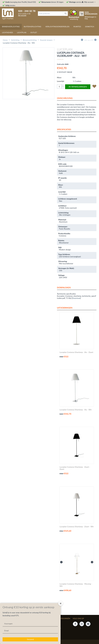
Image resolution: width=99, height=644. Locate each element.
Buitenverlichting (33, 27)
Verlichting (15, 40)
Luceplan (60, 59)
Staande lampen (46, 40)
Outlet (34, 33)
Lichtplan (22, 33)
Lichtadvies (7, 33)
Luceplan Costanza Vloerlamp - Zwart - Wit (77, 527)
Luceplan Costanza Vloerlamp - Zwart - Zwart (75, 468)
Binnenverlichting (11, 27)
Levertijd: (61, 81)
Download (76, 298)
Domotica (90, 27)
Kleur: (59, 77)
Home (5, 40)
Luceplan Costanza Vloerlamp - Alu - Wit (76, 410)
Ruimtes (77, 27)
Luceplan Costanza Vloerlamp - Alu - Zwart (76, 352)
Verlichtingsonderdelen (57, 27)
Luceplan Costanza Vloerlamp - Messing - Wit (76, 585)
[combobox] (51, 14)
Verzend (30, 639)
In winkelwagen (78, 87)
